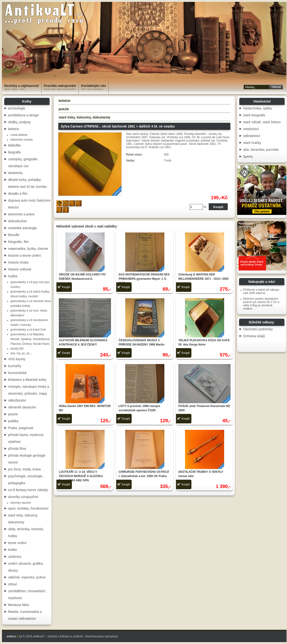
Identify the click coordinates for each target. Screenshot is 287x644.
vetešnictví (251, 129)
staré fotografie (254, 115)
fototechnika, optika (257, 108)
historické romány (22, 140)
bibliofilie (14, 145)
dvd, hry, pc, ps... (21, 353)
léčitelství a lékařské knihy (27, 380)
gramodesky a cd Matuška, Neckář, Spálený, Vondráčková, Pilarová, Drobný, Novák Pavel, (30, 339)
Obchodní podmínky (258, 329)
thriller (13, 550)
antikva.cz (14, 636)
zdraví (13, 584)
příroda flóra (17, 449)
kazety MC (17, 349)
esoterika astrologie (22, 228)
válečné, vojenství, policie (27, 577)
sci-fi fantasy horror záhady (28, 490)
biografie (14, 152)
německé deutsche (22, 407)
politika (13, 421)
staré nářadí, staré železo (262, 122)
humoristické (17, 373)
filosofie (14, 235)
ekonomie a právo (21, 214)
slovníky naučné (21, 503)
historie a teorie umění (25, 256)
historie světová (20, 269)
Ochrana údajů (254, 336)
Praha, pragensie (21, 428)
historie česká (18, 262)
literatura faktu (19, 605)
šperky (248, 156)
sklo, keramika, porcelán (261, 150)
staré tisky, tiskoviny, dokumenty (84, 117)
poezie (13, 414)
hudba (13, 276)
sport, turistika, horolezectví (28, 508)
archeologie (17, 108)
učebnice (15, 557)
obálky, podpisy (19, 122)
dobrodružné (17, 221)
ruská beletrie (19, 135)
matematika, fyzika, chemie (28, 249)
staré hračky (252, 143)
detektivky (15, 173)
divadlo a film (18, 194)
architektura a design (23, 115)
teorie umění (17, 543)
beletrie (14, 129)
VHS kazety (17, 359)
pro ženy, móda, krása (24, 469)
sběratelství (252, 136)
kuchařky (15, 366)
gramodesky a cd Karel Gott (28, 330)
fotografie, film (19, 242)
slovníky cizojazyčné (23, 497)
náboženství (17, 400)
